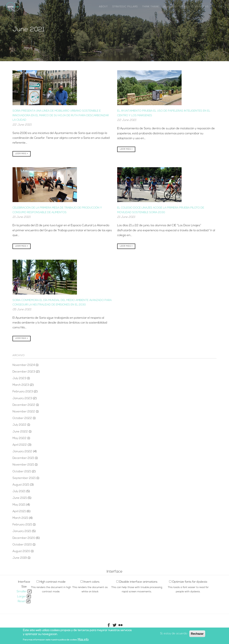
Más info (83, 640)
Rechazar (197, 634)
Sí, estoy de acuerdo (174, 634)
